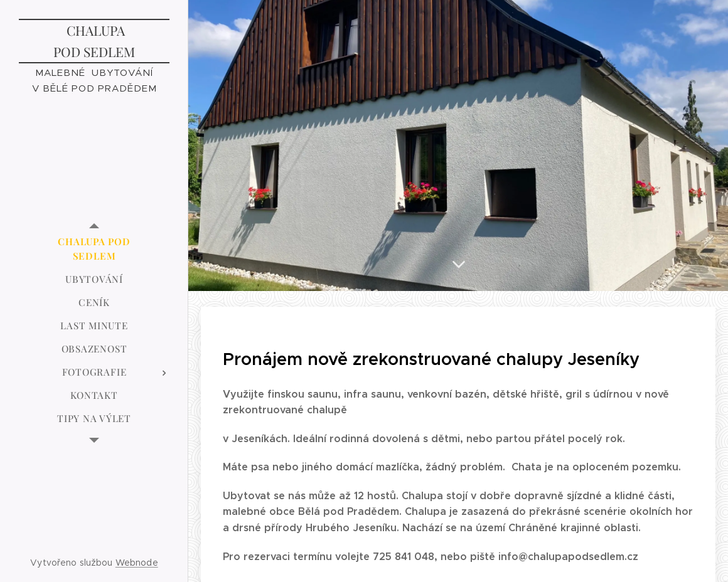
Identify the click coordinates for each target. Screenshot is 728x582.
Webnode (137, 563)
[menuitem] (94, 249)
